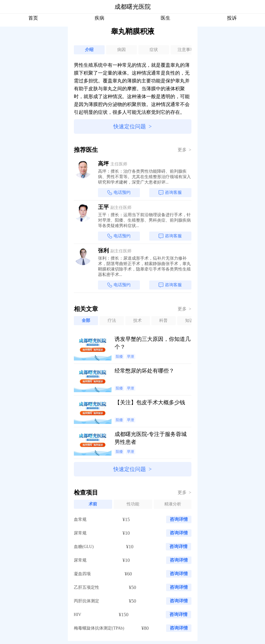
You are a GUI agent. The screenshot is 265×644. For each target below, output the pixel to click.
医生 (166, 18)
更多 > (185, 150)
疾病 (99, 18)
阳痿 (119, 357)
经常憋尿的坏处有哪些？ (144, 371)
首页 (33, 18)
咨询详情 (179, 519)
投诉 (232, 18)
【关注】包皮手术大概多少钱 (150, 402)
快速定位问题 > (132, 127)
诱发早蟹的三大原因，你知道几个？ (153, 343)
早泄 (131, 357)
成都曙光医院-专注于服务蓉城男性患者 (151, 438)
